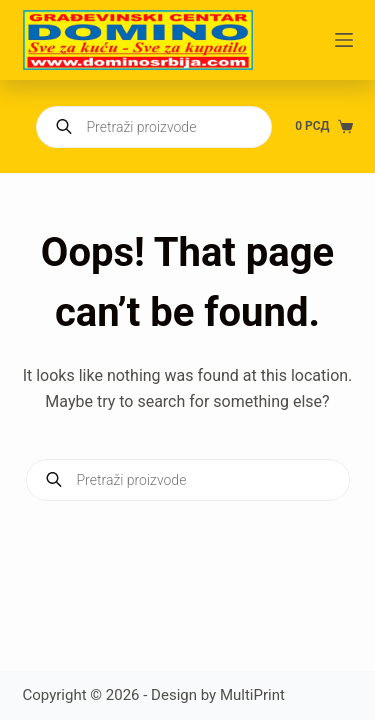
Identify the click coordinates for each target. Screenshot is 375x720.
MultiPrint (252, 695)
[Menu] (344, 40)
